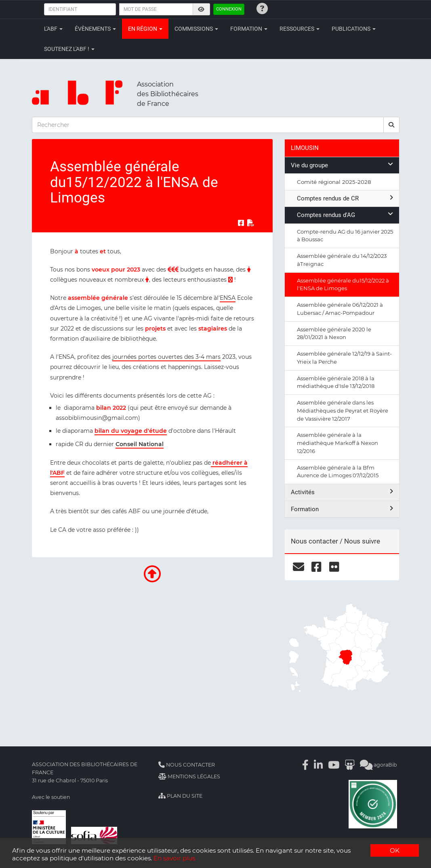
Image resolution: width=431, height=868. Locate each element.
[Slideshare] (350, 765)
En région (145, 29)
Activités (342, 492)
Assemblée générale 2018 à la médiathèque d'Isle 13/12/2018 (336, 382)
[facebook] (316, 567)
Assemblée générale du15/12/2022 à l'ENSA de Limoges (343, 284)
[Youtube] (334, 765)
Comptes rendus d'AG (345, 215)
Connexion (229, 9)
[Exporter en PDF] (251, 223)
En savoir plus (174, 858)
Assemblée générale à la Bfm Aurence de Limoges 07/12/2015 (338, 472)
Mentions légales (189, 776)
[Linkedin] (318, 765)
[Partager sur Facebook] (241, 223)
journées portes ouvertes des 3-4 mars (166, 357)
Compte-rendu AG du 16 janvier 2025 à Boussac (345, 236)
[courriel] (299, 567)
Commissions (196, 29)
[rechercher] (391, 125)
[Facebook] (305, 765)
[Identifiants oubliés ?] (262, 8)
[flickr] (334, 567)
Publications (354, 29)
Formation (249, 29)
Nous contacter (187, 765)
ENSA (228, 298)
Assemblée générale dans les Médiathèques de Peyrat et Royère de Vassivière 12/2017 (343, 411)
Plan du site (180, 796)
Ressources (300, 29)
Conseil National (140, 444)
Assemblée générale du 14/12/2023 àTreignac (342, 260)
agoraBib (378, 765)
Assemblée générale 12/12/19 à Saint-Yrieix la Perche (344, 358)
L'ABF (53, 29)
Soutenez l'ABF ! (69, 49)
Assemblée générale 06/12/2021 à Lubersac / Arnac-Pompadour (340, 309)
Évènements (95, 29)
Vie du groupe (342, 165)
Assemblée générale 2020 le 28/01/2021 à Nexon (334, 333)
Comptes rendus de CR (345, 198)
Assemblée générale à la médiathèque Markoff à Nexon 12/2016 (337, 443)
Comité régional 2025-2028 (334, 182)
